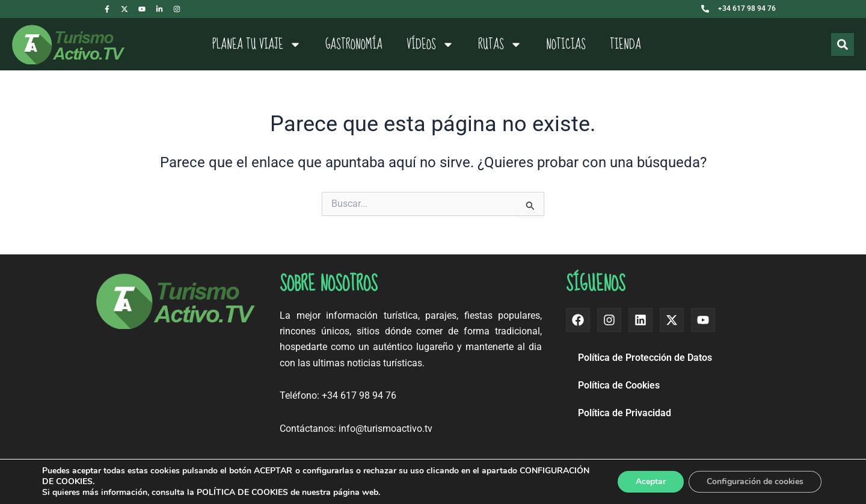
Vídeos (430, 45)
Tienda (625, 45)
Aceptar (650, 481)
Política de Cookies (619, 385)
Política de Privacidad (625, 413)
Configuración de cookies (755, 481)
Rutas (500, 45)
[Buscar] (843, 45)
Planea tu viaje (257, 45)
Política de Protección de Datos (645, 358)
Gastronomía (354, 45)
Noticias (566, 45)
